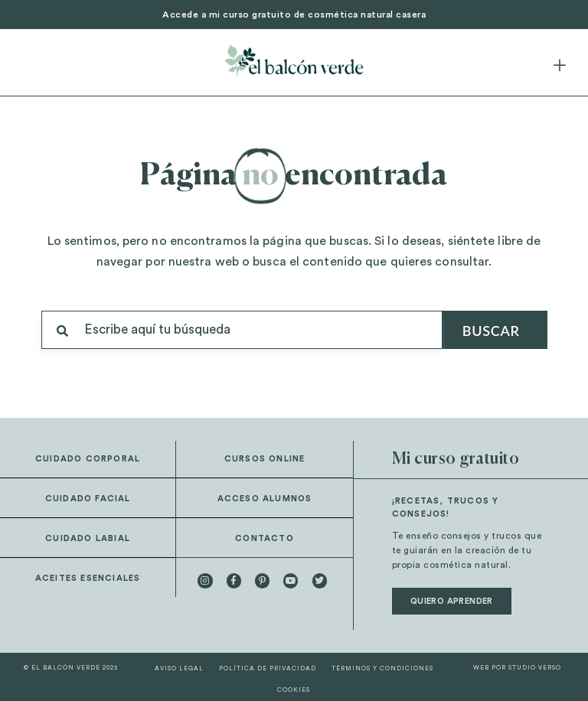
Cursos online (265, 459)
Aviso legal (179, 669)
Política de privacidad (268, 669)
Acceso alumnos (265, 499)
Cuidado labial (88, 538)
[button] (560, 66)
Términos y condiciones (382, 669)
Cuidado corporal (88, 459)
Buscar (491, 331)
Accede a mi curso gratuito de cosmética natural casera (294, 15)
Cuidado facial (88, 499)
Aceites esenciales (88, 578)
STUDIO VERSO (535, 668)
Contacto (265, 538)
